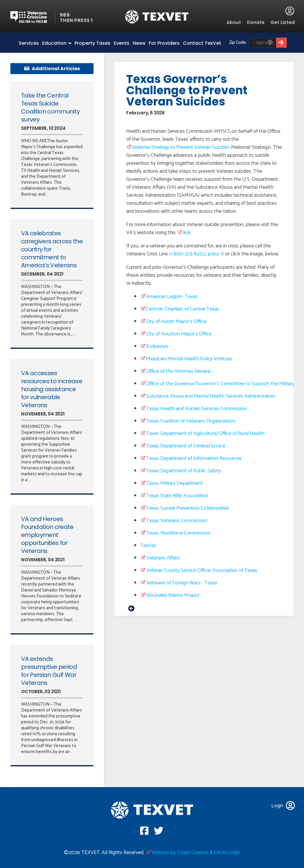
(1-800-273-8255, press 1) (196, 254)
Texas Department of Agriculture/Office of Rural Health (205, 434)
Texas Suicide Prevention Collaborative (187, 508)
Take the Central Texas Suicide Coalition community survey (50, 107)
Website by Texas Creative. (180, 853)
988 (65, 15)
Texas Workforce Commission (178, 533)
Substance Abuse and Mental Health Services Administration (211, 396)
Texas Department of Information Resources (194, 458)
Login (290, 11)
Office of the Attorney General (178, 371)
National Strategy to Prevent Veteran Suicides (181, 147)
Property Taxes (92, 43)
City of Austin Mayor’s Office (176, 322)
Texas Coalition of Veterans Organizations (191, 421)
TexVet (148, 546)
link (187, 233)
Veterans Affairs (163, 558)
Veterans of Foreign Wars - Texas (182, 583)
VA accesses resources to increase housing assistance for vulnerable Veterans (52, 389)
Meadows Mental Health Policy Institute (189, 359)
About (234, 22)
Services (29, 43)
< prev (131, 609)
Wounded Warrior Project (173, 595)
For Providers (164, 43)
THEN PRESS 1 (76, 20)
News (139, 43)
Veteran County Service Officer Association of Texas (202, 570)
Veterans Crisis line (32, 17)
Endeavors (157, 346)
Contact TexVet (202, 43)
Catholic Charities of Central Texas (183, 309)
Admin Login (227, 853)
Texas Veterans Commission (177, 521)
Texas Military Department (174, 483)
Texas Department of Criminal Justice (186, 446)
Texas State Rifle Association (177, 496)
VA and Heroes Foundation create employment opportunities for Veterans (47, 535)
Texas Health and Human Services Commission (196, 409)
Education (54, 43)
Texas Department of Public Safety (183, 471)
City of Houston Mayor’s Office (179, 334)
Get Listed (283, 22)
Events (122, 43)
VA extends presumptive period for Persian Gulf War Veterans (49, 671)
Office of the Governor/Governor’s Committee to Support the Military (220, 384)
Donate (256, 22)
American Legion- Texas (172, 297)
